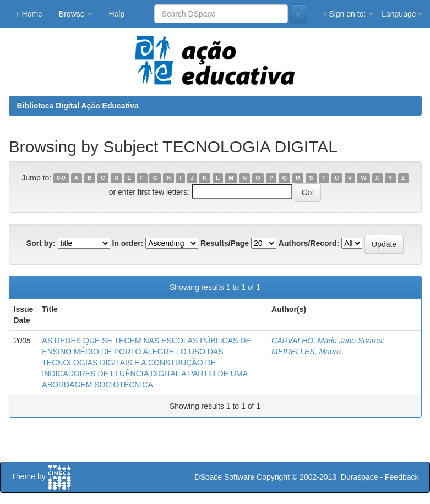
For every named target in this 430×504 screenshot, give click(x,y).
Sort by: (41, 243)
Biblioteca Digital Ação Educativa (78, 106)
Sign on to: (349, 14)
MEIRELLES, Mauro (306, 352)
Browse (76, 14)
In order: (128, 243)
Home (30, 14)
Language (401, 14)
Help (116, 14)
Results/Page (225, 243)
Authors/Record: (309, 243)
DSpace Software (224, 477)
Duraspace (360, 477)
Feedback (402, 477)
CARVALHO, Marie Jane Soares (327, 341)
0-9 (61, 178)
